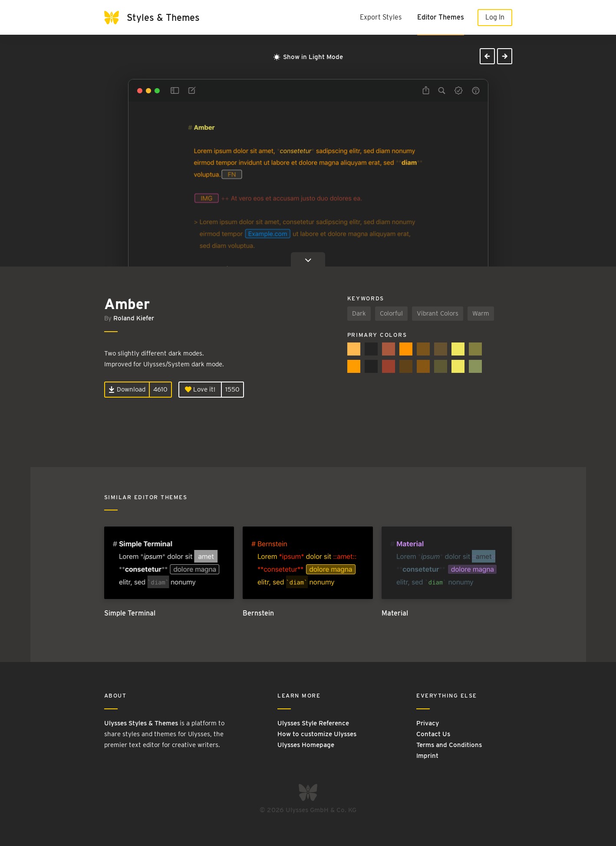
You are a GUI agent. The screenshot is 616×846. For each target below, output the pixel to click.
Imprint (427, 756)
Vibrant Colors (438, 313)
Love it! (200, 389)
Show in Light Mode (308, 57)
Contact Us (433, 734)
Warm (481, 313)
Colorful (391, 313)
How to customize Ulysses (317, 734)
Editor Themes (441, 17)
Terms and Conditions (449, 745)
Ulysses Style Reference (313, 723)
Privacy (428, 723)
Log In (495, 17)
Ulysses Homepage (306, 745)
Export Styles (381, 17)
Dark (359, 313)
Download (127, 389)
